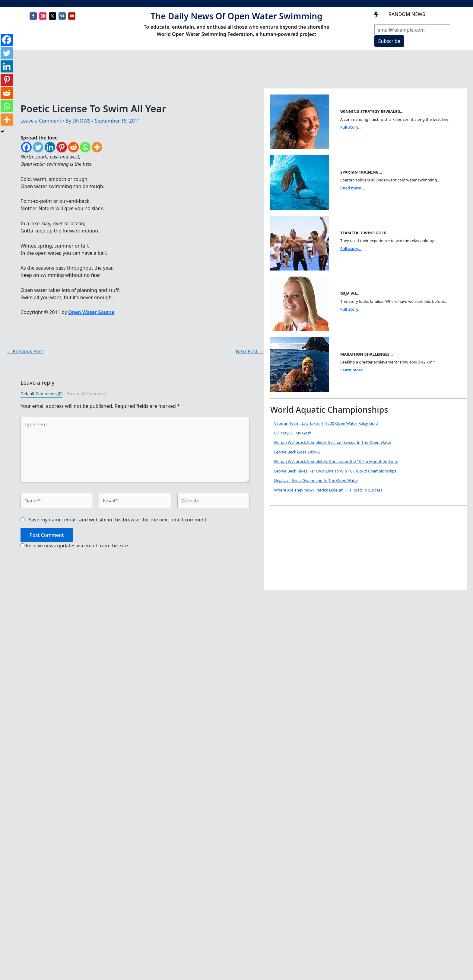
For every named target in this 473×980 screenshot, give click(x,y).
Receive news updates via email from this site (74, 546)
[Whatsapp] (85, 147)
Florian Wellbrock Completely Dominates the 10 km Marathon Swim (336, 461)
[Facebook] (26, 147)
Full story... (351, 127)
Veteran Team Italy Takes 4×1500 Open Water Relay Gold (326, 423)
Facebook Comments (87, 394)
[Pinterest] (62, 147)
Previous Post (25, 351)
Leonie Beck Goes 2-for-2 (297, 452)
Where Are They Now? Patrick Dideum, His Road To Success (328, 490)
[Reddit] (73, 147)
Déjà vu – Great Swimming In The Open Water (316, 480)
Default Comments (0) (41, 394)
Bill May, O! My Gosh (293, 433)
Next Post (249, 351)
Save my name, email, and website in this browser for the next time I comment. (118, 520)
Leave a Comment (41, 121)
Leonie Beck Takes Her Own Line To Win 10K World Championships (335, 471)
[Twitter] (38, 147)
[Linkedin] (50, 147)
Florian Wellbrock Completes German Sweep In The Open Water (333, 442)
